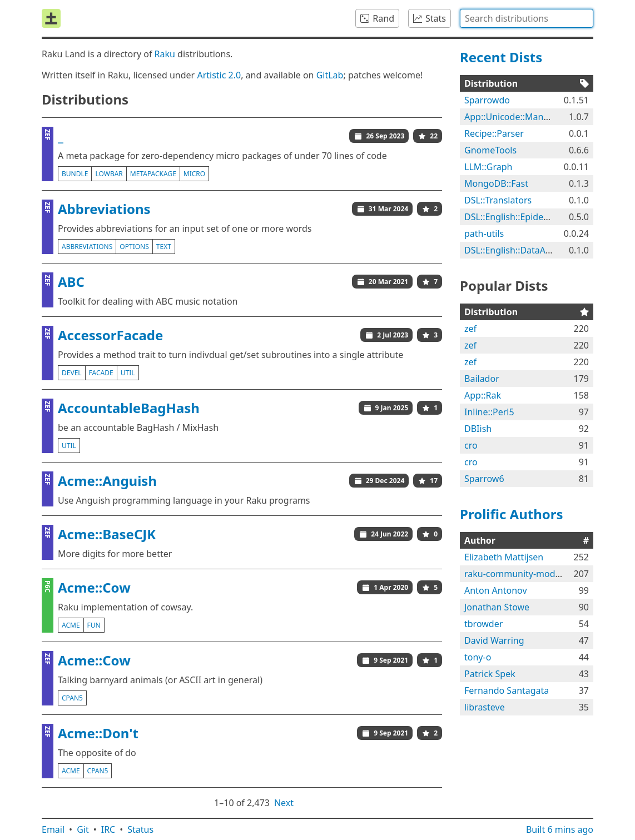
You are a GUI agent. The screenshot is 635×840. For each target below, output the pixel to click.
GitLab (330, 75)
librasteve (485, 707)
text (164, 247)
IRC (108, 829)
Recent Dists (501, 57)
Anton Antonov (496, 590)
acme (71, 625)
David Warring (494, 640)
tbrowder (483, 624)
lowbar (109, 174)
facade (101, 373)
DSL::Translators (498, 200)
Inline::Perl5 (489, 412)
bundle (75, 174)
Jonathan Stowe (497, 607)
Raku (165, 54)
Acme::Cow (94, 587)
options (134, 247)
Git (83, 829)
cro (471, 445)
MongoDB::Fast (496, 183)
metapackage (153, 174)
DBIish (478, 429)
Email (53, 829)
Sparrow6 (484, 479)
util (128, 373)
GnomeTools (490, 150)
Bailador (482, 379)
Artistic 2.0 (219, 75)
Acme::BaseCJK (107, 534)
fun (94, 625)
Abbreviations (104, 209)
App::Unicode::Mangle (510, 117)
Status (140, 829)
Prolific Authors (512, 514)
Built (560, 829)
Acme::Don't (98, 733)
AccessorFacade (110, 335)
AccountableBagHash (129, 408)
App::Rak (483, 395)
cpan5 (72, 698)
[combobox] (527, 18)
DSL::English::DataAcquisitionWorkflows (547, 250)
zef (470, 329)
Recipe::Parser (494, 133)
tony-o (478, 657)
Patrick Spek (490, 674)
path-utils (484, 233)
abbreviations (87, 247)
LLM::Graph (488, 167)
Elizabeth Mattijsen (504, 557)
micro (194, 174)
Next (284, 803)
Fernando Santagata (507, 690)
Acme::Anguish (107, 481)
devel (72, 373)
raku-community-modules (518, 574)
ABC (71, 282)
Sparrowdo (487, 100)
